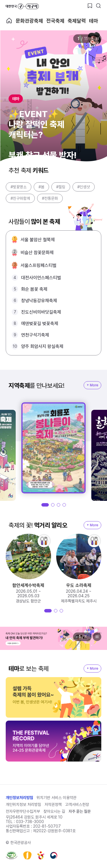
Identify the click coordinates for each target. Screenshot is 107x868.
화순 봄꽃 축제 (34, 289)
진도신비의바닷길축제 (41, 312)
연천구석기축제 (35, 335)
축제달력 (77, 21)
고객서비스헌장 (77, 804)
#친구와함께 (20, 198)
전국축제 (55, 21)
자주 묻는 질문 (80, 811)
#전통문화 (50, 198)
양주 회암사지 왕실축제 (42, 346)
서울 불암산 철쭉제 (38, 240)
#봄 (41, 187)
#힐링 (61, 187)
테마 (94, 21)
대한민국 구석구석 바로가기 (22, 6)
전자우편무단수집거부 (23, 811)
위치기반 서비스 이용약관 (56, 798)
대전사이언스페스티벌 (41, 278)
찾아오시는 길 (54, 811)
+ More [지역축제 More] (92, 385)
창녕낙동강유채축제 (39, 301)
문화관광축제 (29, 21)
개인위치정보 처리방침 (23, 804)
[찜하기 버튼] (90, 6)
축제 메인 (9, 21)
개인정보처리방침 (19, 798)
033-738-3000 (30, 822)
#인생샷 (84, 187)
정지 (97, 39)
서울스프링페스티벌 (39, 265)
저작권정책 (53, 804)
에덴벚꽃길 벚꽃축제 (40, 324)
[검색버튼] (98, 6)
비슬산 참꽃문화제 (37, 253)
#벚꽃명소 (19, 187)
